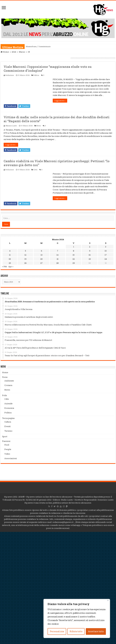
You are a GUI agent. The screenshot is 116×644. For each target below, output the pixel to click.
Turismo (8, 431)
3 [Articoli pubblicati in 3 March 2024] (106, 247)
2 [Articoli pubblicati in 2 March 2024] (90, 247)
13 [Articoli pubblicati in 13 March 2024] (42, 255)
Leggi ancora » (60, 101)
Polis (5, 395)
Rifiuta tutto (76, 631)
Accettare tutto (96, 631)
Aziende (8, 404)
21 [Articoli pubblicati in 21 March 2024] (58, 259)
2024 (14, 52)
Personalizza (57, 631)
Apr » (11, 266)
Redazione (10, 75)
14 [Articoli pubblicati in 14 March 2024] (57, 255)
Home (5, 52)
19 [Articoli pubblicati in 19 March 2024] (25, 259)
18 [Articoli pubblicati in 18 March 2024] (10, 259)
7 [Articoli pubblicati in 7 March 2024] (58, 251)
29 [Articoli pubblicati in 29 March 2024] (74, 263)
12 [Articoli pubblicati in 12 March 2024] (25, 255)
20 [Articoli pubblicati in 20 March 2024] (41, 259)
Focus (5, 377)
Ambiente (9, 381)
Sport (5, 436)
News (39, 126)
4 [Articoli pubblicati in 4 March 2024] (10, 251)
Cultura (8, 422)
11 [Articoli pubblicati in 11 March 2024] (10, 255)
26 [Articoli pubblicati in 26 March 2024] (25, 263)
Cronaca (8, 385)
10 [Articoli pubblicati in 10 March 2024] (106, 251)
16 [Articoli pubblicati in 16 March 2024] (90, 255)
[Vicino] (108, 600)
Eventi (7, 426)
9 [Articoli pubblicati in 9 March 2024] (90, 251)
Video (7, 454)
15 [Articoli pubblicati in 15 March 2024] (74, 255)
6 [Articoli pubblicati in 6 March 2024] (42, 251)
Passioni (6, 441)
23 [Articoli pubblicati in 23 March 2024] (90, 259)
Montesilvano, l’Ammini (36, 46)
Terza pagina (8, 418)
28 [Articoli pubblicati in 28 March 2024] (57, 263)
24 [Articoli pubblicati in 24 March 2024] (106, 259)
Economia (9, 408)
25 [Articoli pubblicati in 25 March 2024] (10, 263)
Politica (36, 75)
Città (35, 170)
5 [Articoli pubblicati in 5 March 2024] (25, 251)
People (8, 449)
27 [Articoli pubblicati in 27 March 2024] (41, 263)
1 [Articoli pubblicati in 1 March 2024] (74, 247)
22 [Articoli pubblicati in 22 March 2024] (74, 259)
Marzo (22, 52)
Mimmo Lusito (11, 126)
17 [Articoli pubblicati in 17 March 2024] (106, 255)
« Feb (5, 266)
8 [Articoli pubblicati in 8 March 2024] (74, 251)
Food (7, 445)
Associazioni (11, 458)
